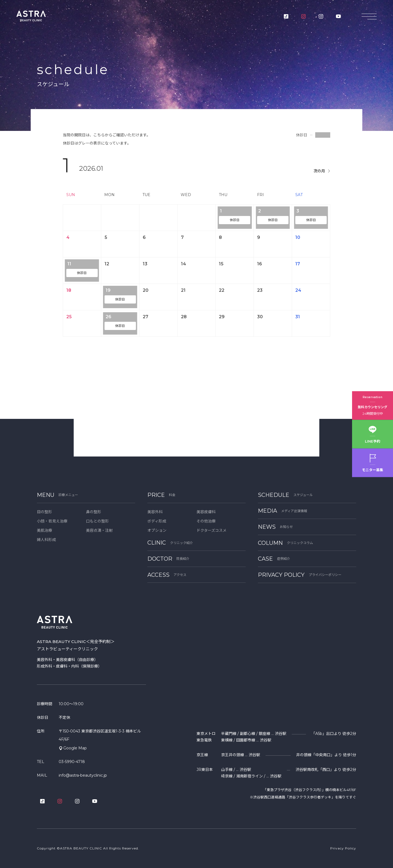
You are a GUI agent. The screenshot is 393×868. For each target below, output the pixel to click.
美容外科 (155, 512)
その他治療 (206, 521)
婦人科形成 (46, 540)
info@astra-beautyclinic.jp (83, 775)
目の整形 (44, 512)
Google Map (75, 748)
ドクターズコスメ (212, 530)
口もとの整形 (97, 521)
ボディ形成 (157, 521)
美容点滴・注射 (99, 530)
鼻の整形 (94, 512)
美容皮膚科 (206, 512)
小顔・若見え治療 (52, 521)
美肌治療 (44, 530)
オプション (157, 530)
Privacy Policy (343, 848)
